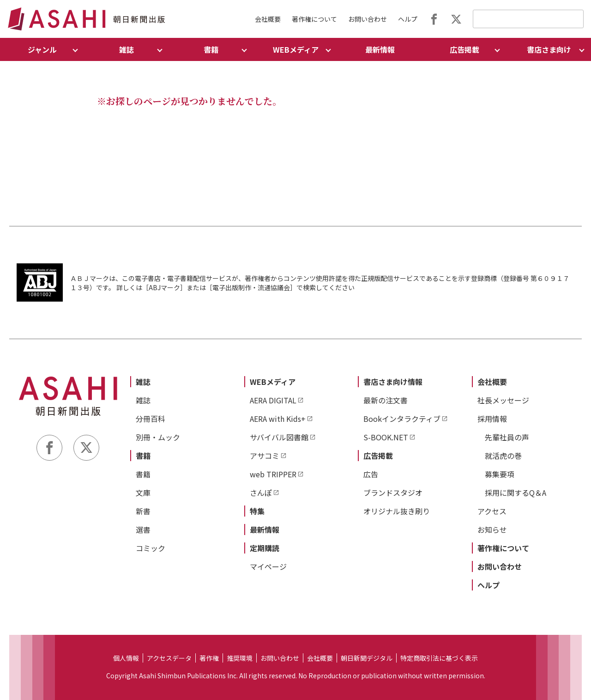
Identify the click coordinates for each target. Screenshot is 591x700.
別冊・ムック (158, 437)
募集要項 (500, 474)
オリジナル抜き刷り (397, 511)
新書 (143, 511)
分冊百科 (151, 419)
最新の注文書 (386, 400)
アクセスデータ (169, 658)
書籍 (143, 456)
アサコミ (265, 456)
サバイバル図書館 (279, 437)
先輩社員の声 (507, 437)
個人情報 (126, 658)
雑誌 (143, 382)
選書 (143, 530)
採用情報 (492, 419)
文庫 (143, 493)
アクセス (492, 511)
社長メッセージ (503, 400)
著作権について (314, 19)
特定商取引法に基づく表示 (439, 658)
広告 (371, 474)
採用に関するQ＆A (516, 493)
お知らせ (492, 530)
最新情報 (380, 49)
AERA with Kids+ (278, 419)
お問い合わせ (368, 19)
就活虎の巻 (503, 456)
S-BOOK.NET (386, 437)
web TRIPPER (273, 474)
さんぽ (261, 493)
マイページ (268, 566)
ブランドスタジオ (393, 493)
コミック (151, 548)
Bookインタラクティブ (402, 419)
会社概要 (268, 19)
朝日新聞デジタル (367, 658)
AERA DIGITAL (273, 400)
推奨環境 (240, 658)
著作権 (209, 658)
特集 (257, 511)
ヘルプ (408, 19)
